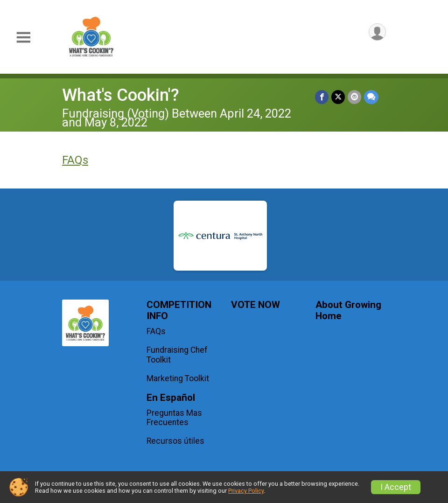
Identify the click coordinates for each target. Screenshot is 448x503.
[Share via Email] (354, 97)
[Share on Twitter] (338, 97)
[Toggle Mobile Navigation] (23, 38)
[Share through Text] (371, 97)
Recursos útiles (175, 441)
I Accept (396, 487)
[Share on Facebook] (322, 97)
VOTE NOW (255, 305)
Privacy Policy (246, 491)
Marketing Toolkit (178, 378)
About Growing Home (348, 311)
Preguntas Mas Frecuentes (174, 418)
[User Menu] (377, 32)
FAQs (75, 160)
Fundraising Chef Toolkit (177, 355)
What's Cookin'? (121, 95)
